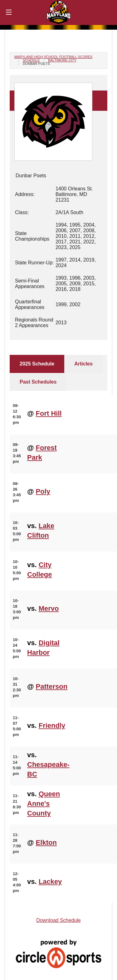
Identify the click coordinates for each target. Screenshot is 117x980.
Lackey (50, 882)
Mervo (49, 608)
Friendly (52, 725)
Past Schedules (38, 382)
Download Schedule (58, 920)
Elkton (46, 843)
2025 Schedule (37, 364)
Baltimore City (62, 60)
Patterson (52, 686)
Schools (31, 60)
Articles (83, 364)
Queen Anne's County (44, 804)
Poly (43, 491)
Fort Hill (49, 413)
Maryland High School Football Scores (53, 57)
